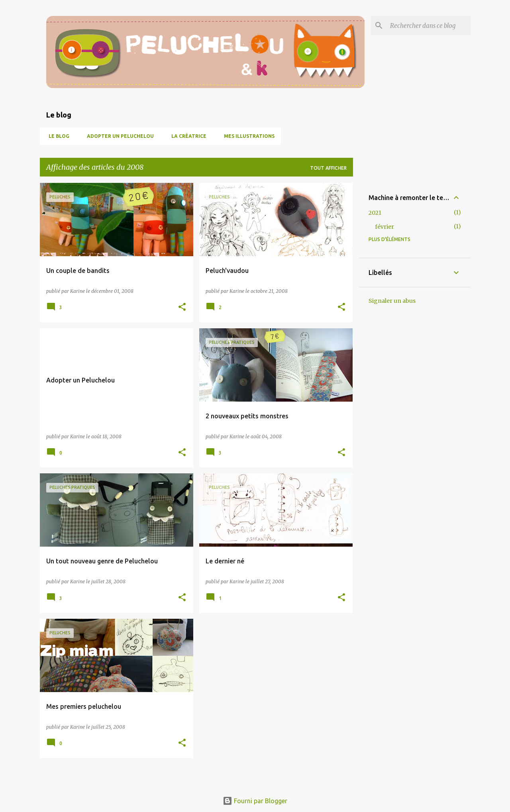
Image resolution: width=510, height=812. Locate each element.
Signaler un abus (392, 301)
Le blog (57, 136)
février (384, 227)
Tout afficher (328, 168)
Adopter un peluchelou (118, 136)
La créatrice (186, 136)
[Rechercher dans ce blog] (429, 25)
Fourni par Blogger (255, 801)
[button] (182, 307)
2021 (375, 213)
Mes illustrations (247, 136)
